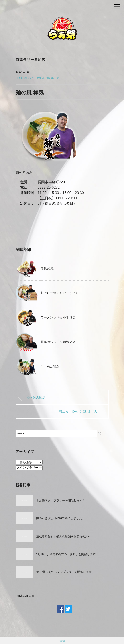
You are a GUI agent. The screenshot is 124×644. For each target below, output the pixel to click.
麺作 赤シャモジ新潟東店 (58, 342)
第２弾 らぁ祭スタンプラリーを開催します (64, 572)
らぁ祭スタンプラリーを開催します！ (61, 500)
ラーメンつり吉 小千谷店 (58, 317)
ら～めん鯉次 (50, 367)
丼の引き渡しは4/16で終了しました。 (61, 518)
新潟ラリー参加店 (30, 60)
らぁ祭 (62, 641)
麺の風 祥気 (53, 78)
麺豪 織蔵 (47, 268)
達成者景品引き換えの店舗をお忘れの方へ (64, 536)
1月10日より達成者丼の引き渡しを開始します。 (67, 554)
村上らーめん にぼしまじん (60, 293)
